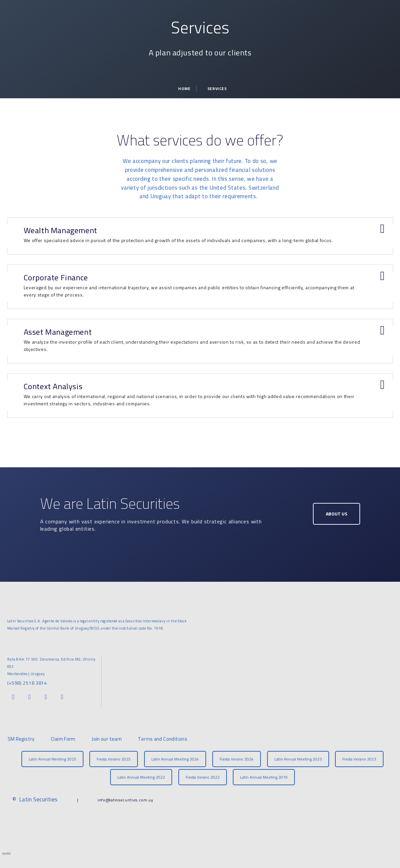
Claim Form (63, 739)
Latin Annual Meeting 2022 (141, 777)
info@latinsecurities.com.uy (125, 800)
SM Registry (21, 739)
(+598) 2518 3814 (27, 683)
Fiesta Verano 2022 (203, 777)
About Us (337, 514)
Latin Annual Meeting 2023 (298, 759)
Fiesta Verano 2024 (237, 759)
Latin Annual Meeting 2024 (175, 759)
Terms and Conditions (163, 739)
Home (184, 89)
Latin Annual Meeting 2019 (264, 777)
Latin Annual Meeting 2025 (52, 759)
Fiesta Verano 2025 (114, 759)
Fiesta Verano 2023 (359, 759)
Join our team (107, 739)
